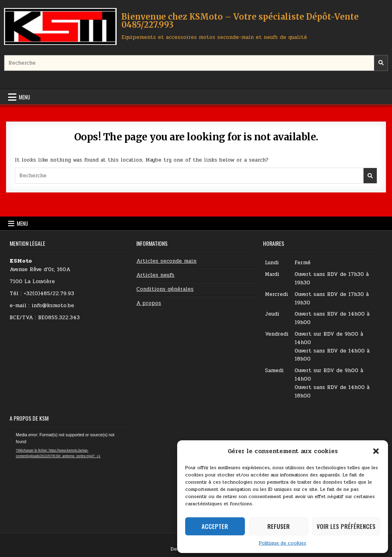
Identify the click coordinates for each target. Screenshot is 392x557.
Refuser (279, 526)
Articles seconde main (166, 261)
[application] (69, 465)
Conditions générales (165, 289)
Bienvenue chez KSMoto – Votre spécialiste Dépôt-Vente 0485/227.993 (240, 21)
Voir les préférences (346, 526)
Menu (24, 97)
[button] (376, 451)
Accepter (215, 526)
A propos (149, 303)
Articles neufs (155, 275)
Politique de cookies (283, 543)
